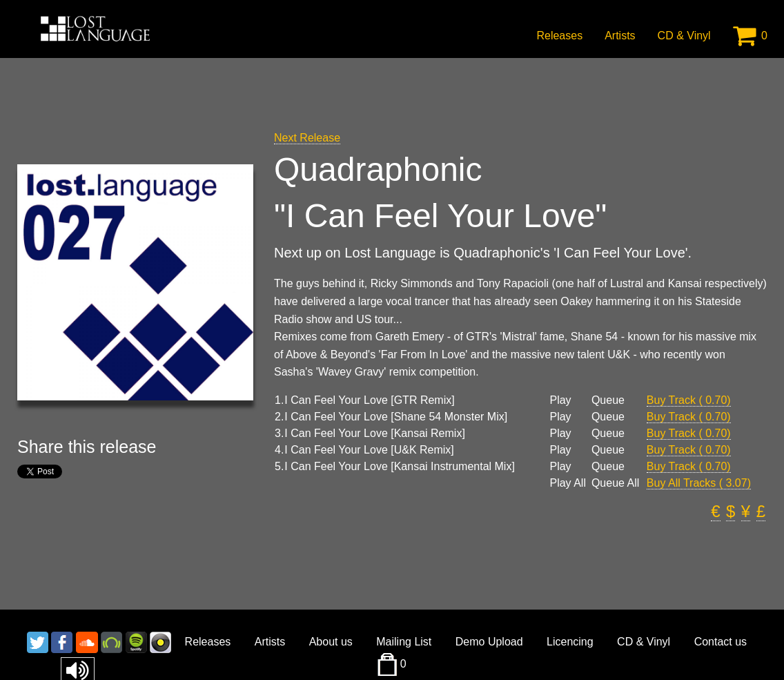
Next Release (307, 138)
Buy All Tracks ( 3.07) (699, 483)
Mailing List (404, 642)
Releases (559, 36)
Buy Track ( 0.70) (689, 400)
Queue (608, 400)
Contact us (721, 642)
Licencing (570, 642)
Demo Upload (489, 642)
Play (560, 400)
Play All (567, 483)
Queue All (615, 483)
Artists (620, 36)
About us (331, 642)
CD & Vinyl (684, 36)
